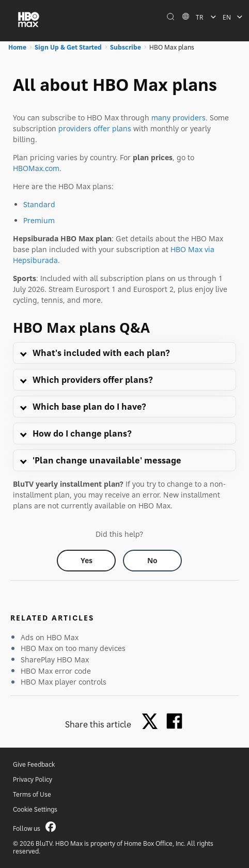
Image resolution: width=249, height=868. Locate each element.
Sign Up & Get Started (68, 47)
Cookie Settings (35, 809)
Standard (39, 204)
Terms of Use (32, 794)
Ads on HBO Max (50, 637)
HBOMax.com (36, 168)
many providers (178, 118)
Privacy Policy (33, 779)
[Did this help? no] (152, 561)
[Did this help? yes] (86, 561)
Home (17, 47)
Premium (39, 220)
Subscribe (126, 47)
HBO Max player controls (64, 682)
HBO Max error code (56, 671)
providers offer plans (95, 128)
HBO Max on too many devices (73, 648)
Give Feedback (34, 764)
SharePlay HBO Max (55, 660)
